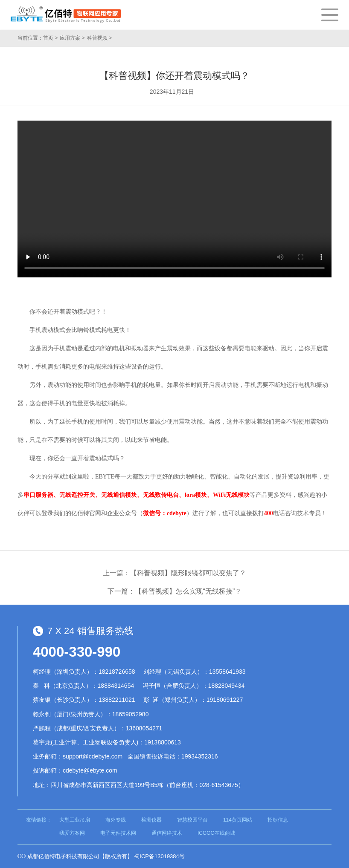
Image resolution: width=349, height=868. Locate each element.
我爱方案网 (72, 833)
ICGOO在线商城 (216, 833)
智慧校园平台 (192, 820)
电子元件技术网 (118, 833)
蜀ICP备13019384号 (159, 856)
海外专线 (116, 820)
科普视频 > (99, 38)
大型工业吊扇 (75, 820)
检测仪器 (151, 820)
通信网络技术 (167, 833)
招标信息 (278, 820)
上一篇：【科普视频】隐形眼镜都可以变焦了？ (174, 573)
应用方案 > (72, 38)
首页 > (50, 38)
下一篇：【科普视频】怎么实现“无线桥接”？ (175, 591)
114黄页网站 (238, 820)
